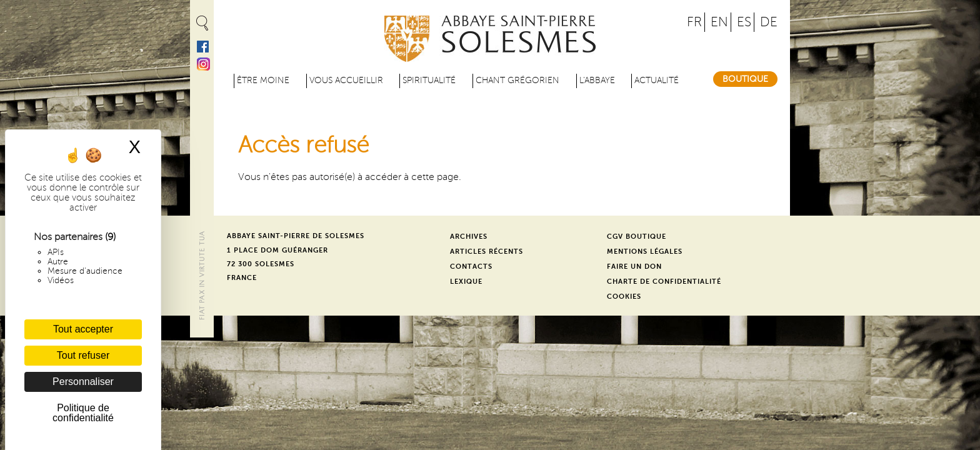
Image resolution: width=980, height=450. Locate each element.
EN (719, 22)
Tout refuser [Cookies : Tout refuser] (83, 355)
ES (744, 22)
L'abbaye (597, 80)
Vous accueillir (346, 80)
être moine (263, 80)
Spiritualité (429, 80)
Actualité (657, 80)
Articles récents (487, 252)
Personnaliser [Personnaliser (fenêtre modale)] (83, 382)
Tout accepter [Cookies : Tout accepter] (83, 329)
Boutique (745, 79)
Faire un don (634, 267)
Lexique (466, 282)
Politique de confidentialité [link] (83, 413)
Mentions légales (645, 252)
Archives (469, 237)
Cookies (624, 297)
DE (769, 22)
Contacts (471, 267)
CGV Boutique (637, 237)
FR (694, 22)
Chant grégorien (517, 80)
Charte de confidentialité (664, 282)
